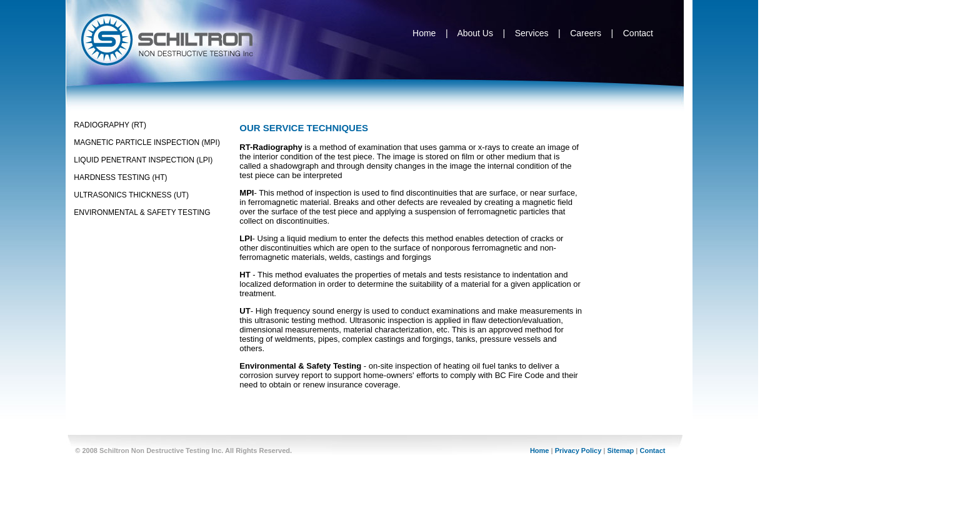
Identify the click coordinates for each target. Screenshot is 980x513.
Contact (638, 33)
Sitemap (620, 451)
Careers (586, 33)
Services (532, 33)
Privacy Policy (578, 451)
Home (424, 33)
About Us (475, 33)
